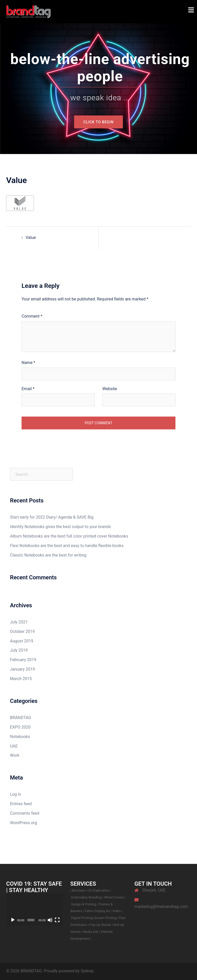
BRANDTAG (21, 718)
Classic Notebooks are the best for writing (48, 555)
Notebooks (20, 737)
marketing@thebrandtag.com (161, 907)
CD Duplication (98, 890)
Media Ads (91, 932)
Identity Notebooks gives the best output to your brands (60, 527)
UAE (14, 746)
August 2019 (22, 641)
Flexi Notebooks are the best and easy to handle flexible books (67, 546)
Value (31, 238)
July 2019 (19, 650)
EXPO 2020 (20, 727)
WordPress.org (23, 823)
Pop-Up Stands (100, 925)
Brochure (78, 890)
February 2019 (23, 660)
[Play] (13, 920)
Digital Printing (82, 918)
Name (28, 363)
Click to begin (98, 122)
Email (28, 389)
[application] (34, 909)
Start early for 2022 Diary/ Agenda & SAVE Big (52, 517)
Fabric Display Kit (97, 911)
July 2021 (19, 622)
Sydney (87, 971)
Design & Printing (84, 904)
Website (110, 389)
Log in (16, 794)
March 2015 (21, 679)
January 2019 (22, 669)
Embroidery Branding (87, 897)
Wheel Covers (114, 897)
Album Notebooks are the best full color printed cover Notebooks (69, 536)
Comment (32, 316)
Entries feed (21, 804)
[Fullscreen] (57, 920)
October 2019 (22, 632)
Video (117, 911)
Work (15, 755)
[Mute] (50, 920)
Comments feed (25, 813)
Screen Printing (106, 918)
